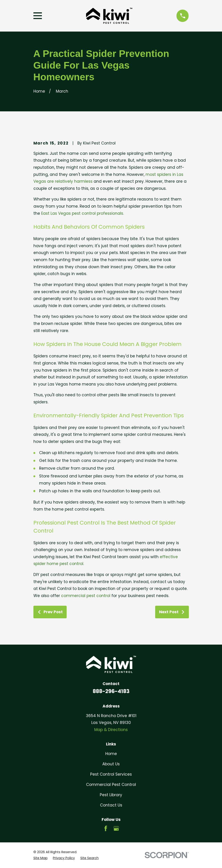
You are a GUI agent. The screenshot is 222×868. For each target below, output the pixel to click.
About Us (111, 764)
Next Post (172, 612)
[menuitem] (41, 858)
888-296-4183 (111, 691)
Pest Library (111, 795)
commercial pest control (86, 596)
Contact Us (111, 805)
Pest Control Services (111, 774)
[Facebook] (106, 828)
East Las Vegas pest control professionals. (83, 213)
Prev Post (50, 612)
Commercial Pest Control (111, 785)
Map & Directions (111, 730)
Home (111, 754)
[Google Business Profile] (116, 828)
